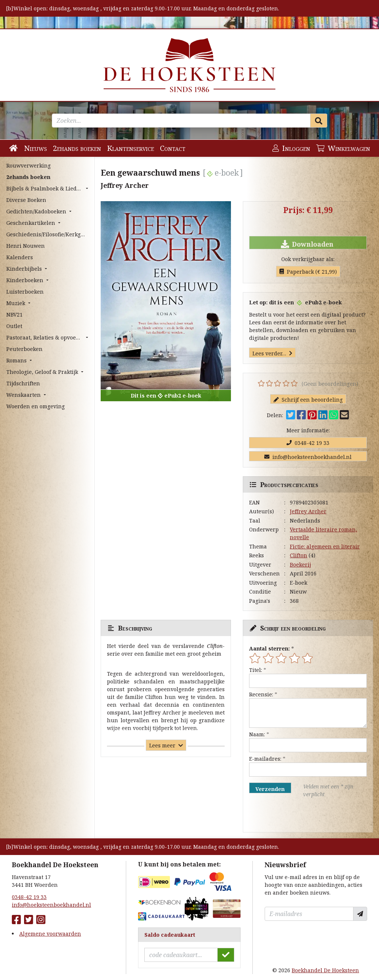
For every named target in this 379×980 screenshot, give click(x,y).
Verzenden (270, 789)
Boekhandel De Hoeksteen (325, 970)
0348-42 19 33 (308, 443)
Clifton (298, 555)
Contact (173, 148)
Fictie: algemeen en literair (325, 546)
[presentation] (296, 815)
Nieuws (36, 148)
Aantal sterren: (269, 648)
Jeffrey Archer (308, 511)
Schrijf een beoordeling (308, 400)
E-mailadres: (265, 759)
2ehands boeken (77, 148)
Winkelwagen (343, 148)
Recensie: (261, 694)
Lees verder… (272, 353)
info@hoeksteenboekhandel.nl (308, 457)
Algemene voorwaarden (50, 934)
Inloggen (291, 148)
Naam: (257, 734)
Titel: (256, 670)
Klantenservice (130, 148)
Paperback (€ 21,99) (308, 272)
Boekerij (300, 565)
